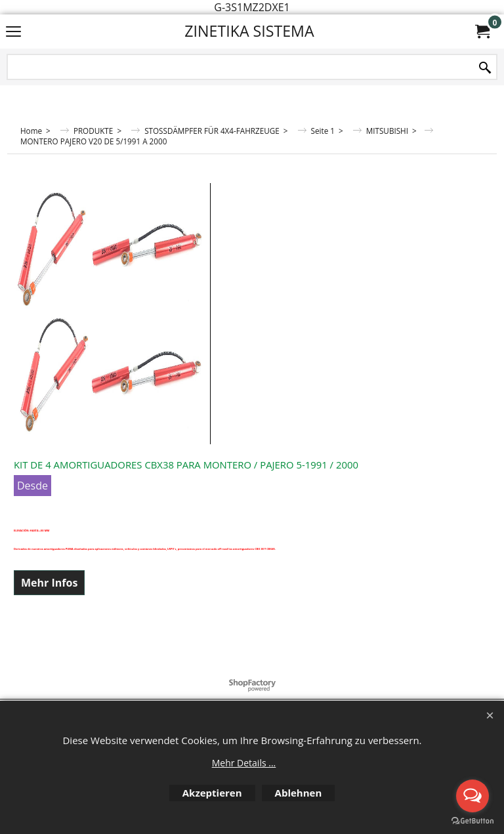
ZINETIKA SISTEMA (249, 31)
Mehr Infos (49, 583)
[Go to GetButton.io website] (472, 821)
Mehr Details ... (244, 763)
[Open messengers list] (472, 796)
